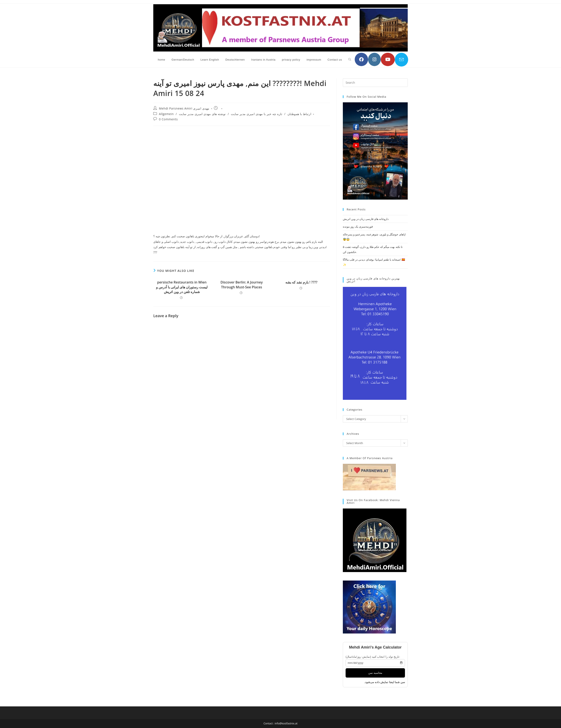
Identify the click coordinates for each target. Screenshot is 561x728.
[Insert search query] (375, 83)
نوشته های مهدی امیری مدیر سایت (202, 114)
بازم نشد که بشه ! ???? (301, 282)
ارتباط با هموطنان (299, 114)
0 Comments (168, 119)
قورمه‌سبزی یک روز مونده (358, 226)
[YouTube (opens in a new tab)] (388, 59)
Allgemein (166, 114)
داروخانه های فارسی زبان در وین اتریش (366, 219)
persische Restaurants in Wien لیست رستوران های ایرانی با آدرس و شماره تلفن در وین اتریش (182, 287)
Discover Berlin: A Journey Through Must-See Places (242, 285)
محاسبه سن (375, 673)
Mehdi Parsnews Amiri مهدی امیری (184, 108)
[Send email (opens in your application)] (401, 60)
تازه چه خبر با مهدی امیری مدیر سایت (257, 114)
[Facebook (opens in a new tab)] (361, 59)
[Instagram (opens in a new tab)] (374, 59)
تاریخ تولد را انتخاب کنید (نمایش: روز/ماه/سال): (373, 657)
